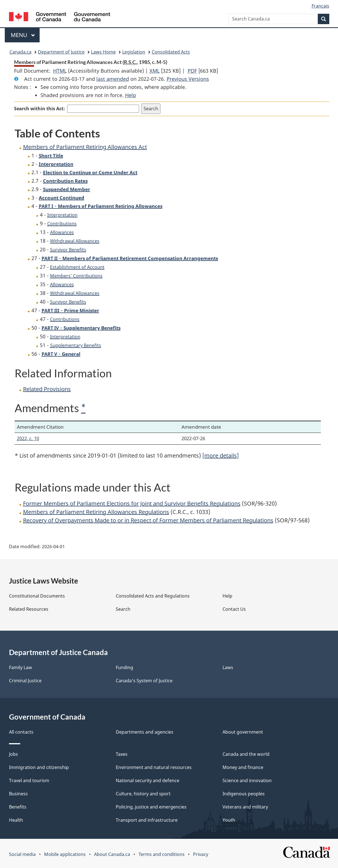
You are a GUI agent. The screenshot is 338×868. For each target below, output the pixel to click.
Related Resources (29, 609)
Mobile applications (65, 854)
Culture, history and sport (143, 794)
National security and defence (148, 780)
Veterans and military (245, 807)
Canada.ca (21, 52)
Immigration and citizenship (39, 767)
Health (16, 820)
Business (18, 794)
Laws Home (103, 52)
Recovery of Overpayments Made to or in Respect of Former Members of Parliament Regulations (148, 520)
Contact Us (234, 609)
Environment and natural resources (154, 767)
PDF (192, 71)
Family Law (21, 667)
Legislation (134, 52)
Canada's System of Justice (144, 681)
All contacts (21, 732)
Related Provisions (47, 389)
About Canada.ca (112, 854)
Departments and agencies (145, 732)
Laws (228, 667)
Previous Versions (188, 79)
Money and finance (243, 767)
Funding (124, 667)
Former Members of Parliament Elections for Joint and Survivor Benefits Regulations (132, 503)
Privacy (201, 854)
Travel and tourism (29, 780)
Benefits (18, 807)
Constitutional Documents (37, 596)
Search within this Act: (39, 109)
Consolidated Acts (171, 52)
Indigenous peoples (244, 794)
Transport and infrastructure (147, 820)
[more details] (221, 455)
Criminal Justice (25, 681)
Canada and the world (246, 754)
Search (123, 609)
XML (155, 71)
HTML (60, 71)
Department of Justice (61, 52)
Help (131, 95)
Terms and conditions (162, 854)
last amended (113, 79)
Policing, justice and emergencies (151, 807)
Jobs (13, 754)
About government (243, 732)
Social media (22, 854)
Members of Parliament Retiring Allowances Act (85, 147)
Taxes (122, 754)
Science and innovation (247, 780)
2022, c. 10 (28, 438)
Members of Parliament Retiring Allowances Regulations (96, 512)
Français (320, 6)
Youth (229, 820)
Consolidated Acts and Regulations (153, 596)
